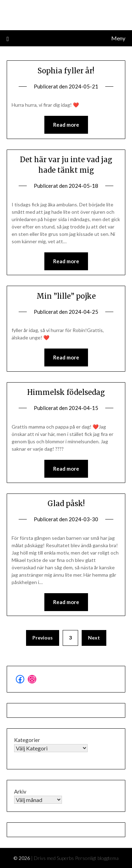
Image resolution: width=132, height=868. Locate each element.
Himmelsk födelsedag (66, 392)
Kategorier (27, 740)
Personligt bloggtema (97, 858)
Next (94, 638)
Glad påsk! (66, 503)
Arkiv (20, 791)
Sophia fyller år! (66, 71)
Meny (118, 38)
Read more (66, 125)
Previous (43, 638)
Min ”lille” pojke (66, 296)
